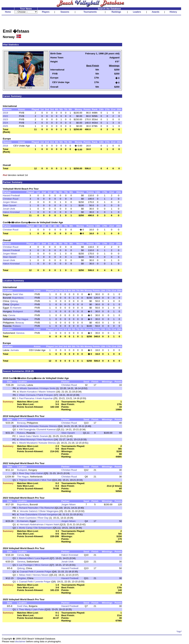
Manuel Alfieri (26, 558)
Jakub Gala (25, 436)
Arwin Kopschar (44, 398)
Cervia (12, 315)
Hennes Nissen (41, 575)
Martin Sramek (40, 436)
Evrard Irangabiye (49, 514)
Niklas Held (25, 575)
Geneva (20, 333)
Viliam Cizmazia (27, 395)
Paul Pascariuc (27, 398)
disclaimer (20, 641)
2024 (5, 123)
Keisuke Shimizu (49, 426)
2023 (5, 119)
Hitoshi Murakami (28, 443)
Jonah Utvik (9, 209)
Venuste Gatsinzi (28, 511)
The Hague (22, 319)
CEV (30, 88)
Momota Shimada (29, 426)
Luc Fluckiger (26, 565)
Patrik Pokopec (45, 395)
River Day (24, 473)
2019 (5, 113)
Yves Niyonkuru (45, 439)
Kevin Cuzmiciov (28, 518)
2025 (5, 126)
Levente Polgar (43, 572)
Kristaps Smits (48, 388)
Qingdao (15, 304)
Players (46, 12)
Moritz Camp (26, 528)
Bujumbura (18, 298)
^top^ (179, 631)
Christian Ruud (11, 199)
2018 (5, 146)
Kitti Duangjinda (27, 429)
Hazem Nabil (52, 524)
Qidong (14, 301)
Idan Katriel (37, 473)
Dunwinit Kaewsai (46, 429)
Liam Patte (38, 609)
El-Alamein (16, 308)
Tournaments (90, 12)
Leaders (137, 12)
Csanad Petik (27, 572)
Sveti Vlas (18, 294)
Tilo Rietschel (47, 508)
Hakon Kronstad (11, 212)
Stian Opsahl (9, 205)
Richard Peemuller (29, 508)
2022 (5, 116)
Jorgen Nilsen (10, 202)
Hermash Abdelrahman (32, 524)
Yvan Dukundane (29, 514)
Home (8, 12)
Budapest (18, 311)
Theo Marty (25, 609)
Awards (156, 12)
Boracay (20, 323)
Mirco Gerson (42, 565)
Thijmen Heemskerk (29, 480)
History (173, 12)
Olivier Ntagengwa (49, 511)
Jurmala (14, 350)
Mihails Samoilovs (29, 388)
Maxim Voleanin (47, 392)
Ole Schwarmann (43, 528)
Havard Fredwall (11, 195)
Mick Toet (47, 480)
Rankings (116, 12)
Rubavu (17, 326)
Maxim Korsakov (28, 392)
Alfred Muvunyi (27, 439)
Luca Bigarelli (42, 558)
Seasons (65, 12)
